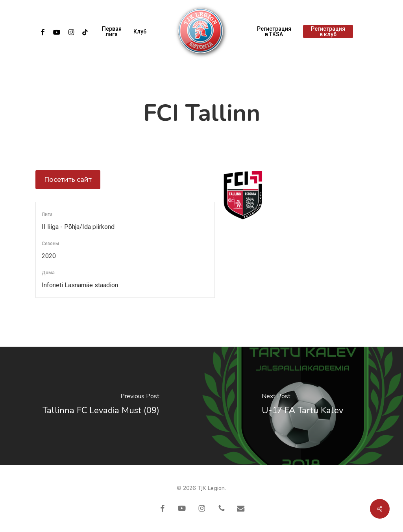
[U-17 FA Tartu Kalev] (302, 406)
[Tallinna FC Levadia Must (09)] (101, 406)
